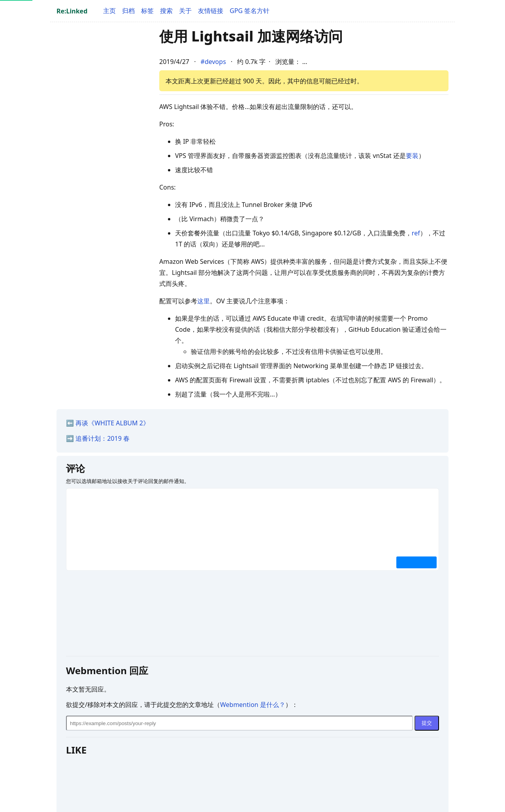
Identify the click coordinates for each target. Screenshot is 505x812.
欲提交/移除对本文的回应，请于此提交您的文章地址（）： (182, 705)
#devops (213, 62)
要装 (412, 156)
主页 (109, 11)
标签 (147, 11)
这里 (204, 301)
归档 (128, 11)
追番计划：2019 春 (103, 438)
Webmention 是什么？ (253, 705)
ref (416, 233)
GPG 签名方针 (250, 11)
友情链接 (211, 11)
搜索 (166, 11)
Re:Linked (72, 11)
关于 (185, 11)
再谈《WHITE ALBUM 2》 (112, 423)
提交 (427, 723)
